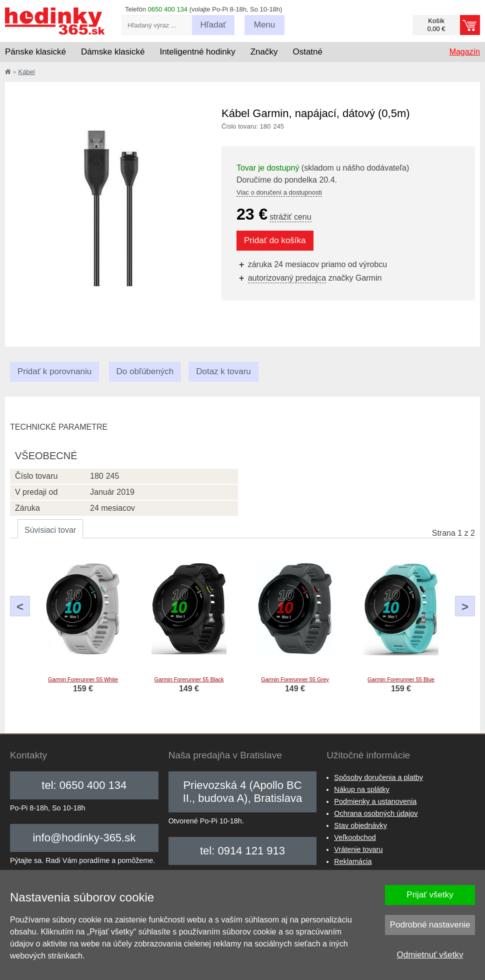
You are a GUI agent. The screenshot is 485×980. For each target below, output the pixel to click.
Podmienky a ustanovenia (375, 801)
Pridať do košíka (275, 240)
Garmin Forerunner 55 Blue (401, 679)
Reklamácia (353, 861)
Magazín (465, 52)
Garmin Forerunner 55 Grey (295, 679)
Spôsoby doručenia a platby (378, 777)
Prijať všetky (430, 895)
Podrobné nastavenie (430, 925)
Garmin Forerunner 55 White (83, 679)
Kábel (26, 72)
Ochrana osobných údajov (376, 813)
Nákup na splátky (361, 789)
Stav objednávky (360, 825)
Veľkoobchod (355, 837)
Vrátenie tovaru (358, 849)
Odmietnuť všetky (430, 955)
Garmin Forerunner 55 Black (189, 679)
